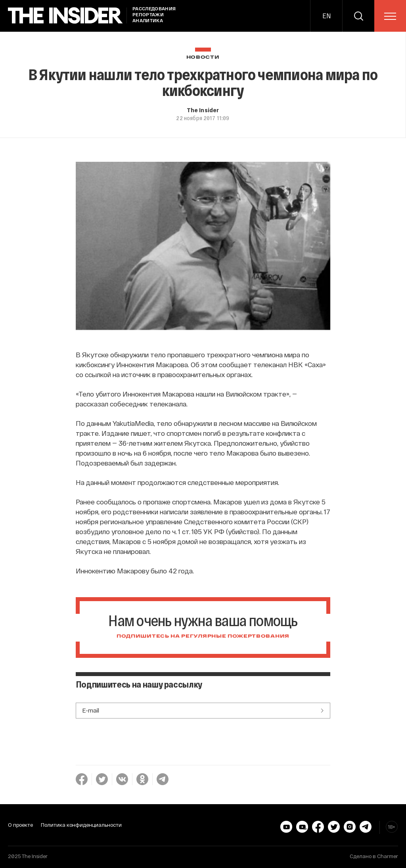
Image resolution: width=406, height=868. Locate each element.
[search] (358, 16)
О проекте (20, 825)
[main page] (65, 16)
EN (327, 16)
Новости (203, 57)
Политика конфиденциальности (81, 825)
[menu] (390, 16)
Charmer (388, 856)
